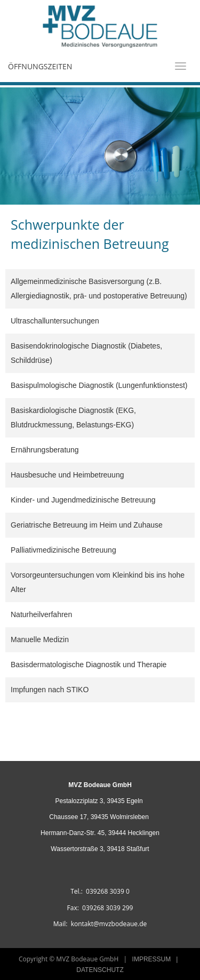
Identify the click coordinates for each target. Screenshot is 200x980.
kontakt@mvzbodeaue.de (109, 924)
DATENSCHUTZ (100, 970)
